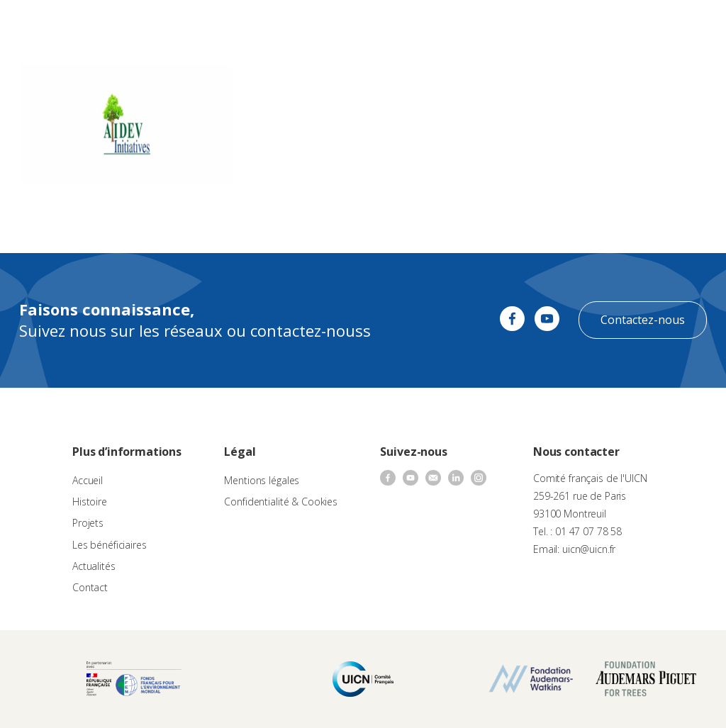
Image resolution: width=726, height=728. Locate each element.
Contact (90, 587)
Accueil (88, 480)
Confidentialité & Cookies (281, 502)
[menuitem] (659, 26)
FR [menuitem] (653, 24)
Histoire (90, 502)
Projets (88, 523)
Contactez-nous (643, 320)
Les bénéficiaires (110, 545)
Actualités (94, 566)
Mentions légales (262, 480)
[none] (659, 26)
